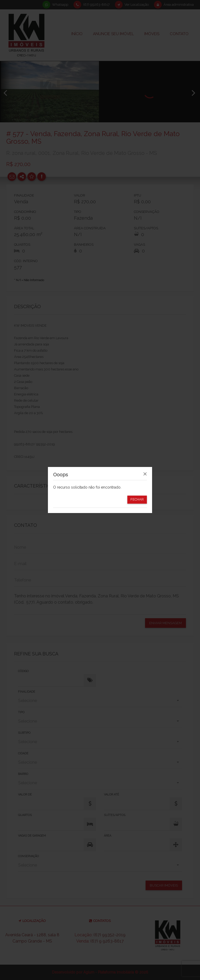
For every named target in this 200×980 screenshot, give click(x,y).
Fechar (137, 499)
